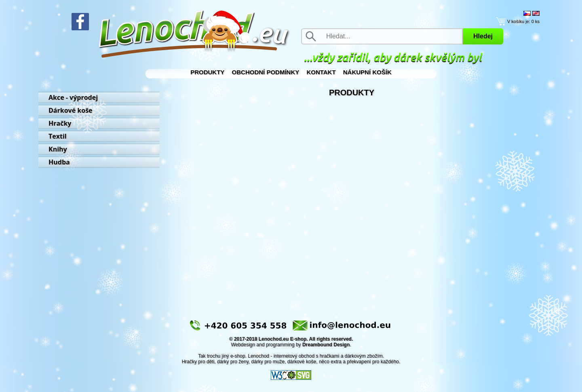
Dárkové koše (71, 110)
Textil (58, 136)
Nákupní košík (367, 72)
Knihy (58, 149)
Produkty (207, 72)
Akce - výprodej (73, 97)
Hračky (60, 123)
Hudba (59, 162)
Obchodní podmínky (266, 72)
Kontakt (321, 72)
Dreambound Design (326, 345)
